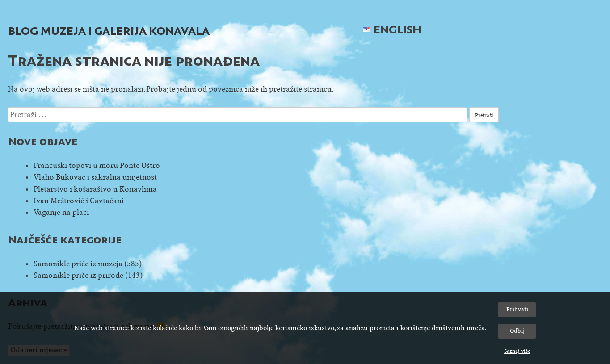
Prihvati (517, 309)
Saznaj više (517, 351)
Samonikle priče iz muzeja (78, 264)
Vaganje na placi (61, 212)
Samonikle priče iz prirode (78, 275)
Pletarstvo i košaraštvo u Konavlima (95, 189)
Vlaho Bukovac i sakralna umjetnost (95, 177)
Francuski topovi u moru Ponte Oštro (97, 165)
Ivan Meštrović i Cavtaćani (79, 201)
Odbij (517, 331)
